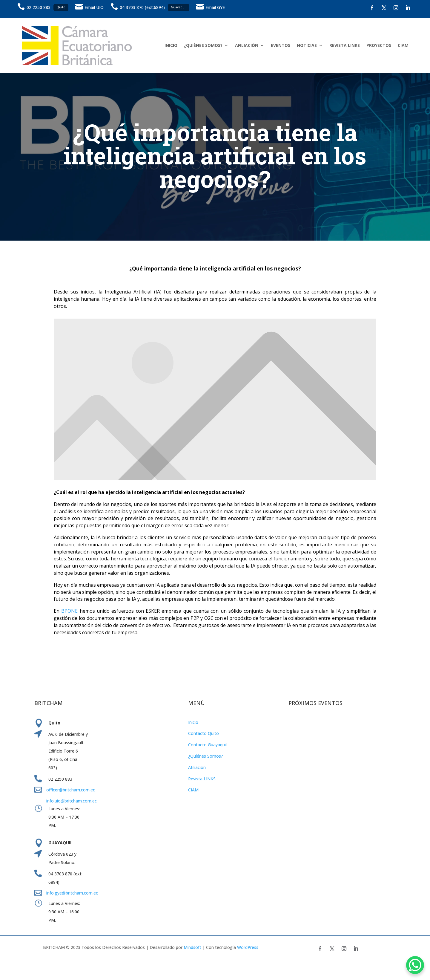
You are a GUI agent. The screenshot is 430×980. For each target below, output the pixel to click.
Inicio (193, 722)
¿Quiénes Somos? (206, 756)
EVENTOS (281, 45)
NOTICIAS (307, 45)
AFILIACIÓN (247, 45)
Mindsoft (192, 947)
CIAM (403, 45)
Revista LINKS (202, 779)
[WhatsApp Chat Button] (415, 965)
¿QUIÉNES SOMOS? (203, 45)
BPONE (69, 611)
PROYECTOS (379, 45)
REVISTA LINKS (345, 45)
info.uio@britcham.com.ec (72, 801)
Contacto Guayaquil (207, 745)
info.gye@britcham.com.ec (73, 893)
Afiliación (197, 767)
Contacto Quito (204, 733)
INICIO (171, 45)
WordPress (248, 947)
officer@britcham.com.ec (71, 790)
